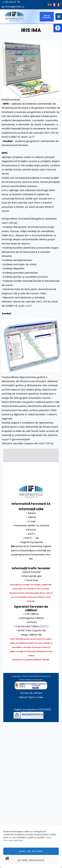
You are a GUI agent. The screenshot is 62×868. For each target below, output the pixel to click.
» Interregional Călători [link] (31, 618)
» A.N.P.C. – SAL (31, 538)
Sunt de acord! (31, 858)
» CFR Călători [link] (31, 614)
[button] (58, 28)
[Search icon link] (45, 5)
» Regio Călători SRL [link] (31, 635)
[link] (49, 715)
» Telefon (31, 517)
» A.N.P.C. (31, 534)
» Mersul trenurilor (31, 572)
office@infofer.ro (15, 7)
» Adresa (31, 513)
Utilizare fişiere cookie (31, 697)
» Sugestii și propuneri (31, 542)
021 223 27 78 (12, 2)
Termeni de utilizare (31, 693)
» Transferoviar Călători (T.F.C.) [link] (31, 626)
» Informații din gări (31, 576)
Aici (13, 546)
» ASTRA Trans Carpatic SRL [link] (31, 631)
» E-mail (31, 522)
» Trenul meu (31, 580)
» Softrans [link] (31, 622)
